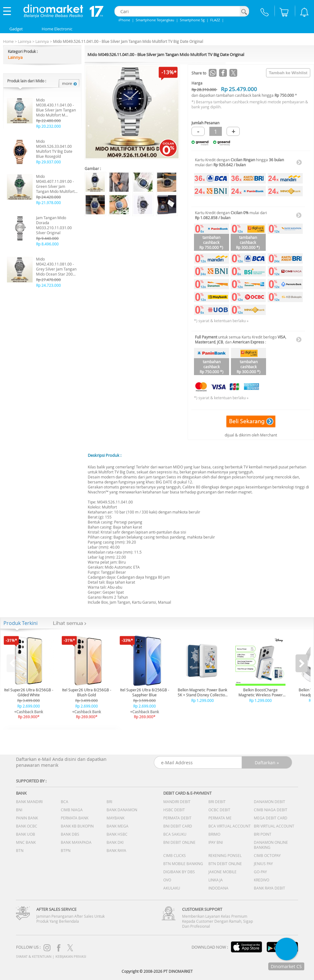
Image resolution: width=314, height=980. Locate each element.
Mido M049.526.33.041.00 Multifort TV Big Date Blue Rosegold (54, 149)
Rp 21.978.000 (48, 203)
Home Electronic (57, 29)
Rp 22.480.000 (48, 121)
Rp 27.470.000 (48, 280)
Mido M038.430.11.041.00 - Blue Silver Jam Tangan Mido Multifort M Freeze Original (56, 107)
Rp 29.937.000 (48, 162)
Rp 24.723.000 (48, 285)
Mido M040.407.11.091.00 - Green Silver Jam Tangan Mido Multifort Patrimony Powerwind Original (55, 184)
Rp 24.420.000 (48, 197)
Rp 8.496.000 (47, 244)
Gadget (16, 29)
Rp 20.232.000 (48, 126)
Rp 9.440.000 (47, 238)
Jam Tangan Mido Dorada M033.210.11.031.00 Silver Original (54, 225)
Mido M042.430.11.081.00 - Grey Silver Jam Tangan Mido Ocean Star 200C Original (56, 266)
